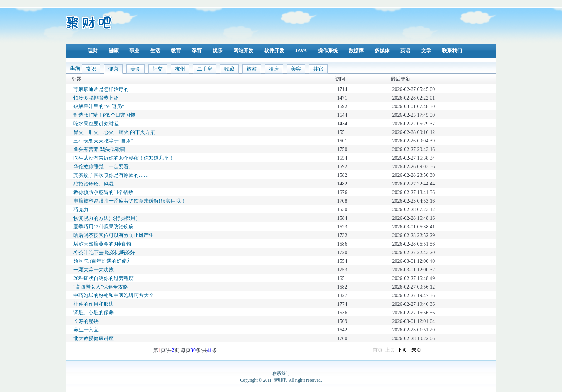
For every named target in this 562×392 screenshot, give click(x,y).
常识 (91, 69)
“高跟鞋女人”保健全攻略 (101, 287)
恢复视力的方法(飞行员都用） (107, 218)
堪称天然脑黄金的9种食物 (102, 244)
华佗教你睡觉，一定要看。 (104, 167)
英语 (405, 51)
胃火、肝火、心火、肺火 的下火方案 (114, 132)
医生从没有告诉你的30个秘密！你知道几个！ (124, 158)
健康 (113, 69)
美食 (135, 69)
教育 (176, 51)
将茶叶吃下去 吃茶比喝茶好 (104, 253)
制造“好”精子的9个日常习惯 (104, 115)
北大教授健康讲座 (94, 338)
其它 (318, 69)
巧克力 (81, 210)
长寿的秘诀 (86, 321)
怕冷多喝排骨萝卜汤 (96, 98)
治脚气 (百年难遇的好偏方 (103, 261)
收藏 (229, 69)
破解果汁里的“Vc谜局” (99, 107)
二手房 (205, 69)
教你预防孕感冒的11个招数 (103, 192)
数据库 (356, 51)
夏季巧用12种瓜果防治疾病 (104, 227)
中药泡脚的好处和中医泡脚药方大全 (114, 296)
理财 (93, 51)
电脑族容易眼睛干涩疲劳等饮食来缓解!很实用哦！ (130, 201)
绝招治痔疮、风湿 (94, 184)
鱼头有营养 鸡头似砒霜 (99, 149)
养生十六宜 (86, 330)
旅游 (252, 69)
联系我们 (452, 51)
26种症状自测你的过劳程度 (104, 278)
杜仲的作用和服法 (94, 304)
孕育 (197, 51)
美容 (296, 69)
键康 (114, 51)
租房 (274, 69)
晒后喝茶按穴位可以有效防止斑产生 (114, 235)
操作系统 (328, 51)
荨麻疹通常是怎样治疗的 (101, 89)
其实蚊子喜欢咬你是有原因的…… (111, 175)
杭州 (180, 69)
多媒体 (382, 51)
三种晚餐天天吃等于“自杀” (103, 141)
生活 (155, 51)
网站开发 (243, 51)
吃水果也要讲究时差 (96, 124)
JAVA (301, 51)
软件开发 (274, 51)
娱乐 (218, 51)
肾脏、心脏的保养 (94, 313)
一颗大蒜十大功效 (94, 270)
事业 (134, 51)
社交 (158, 69)
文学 (426, 51)
